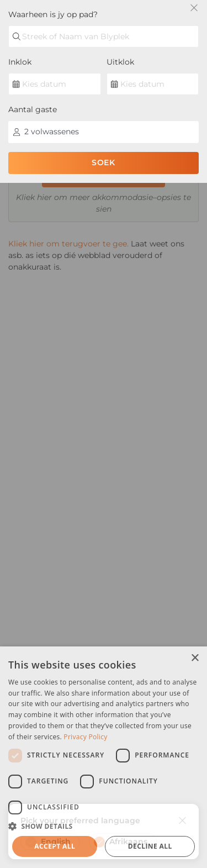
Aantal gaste (33, 109)
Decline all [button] (150, 846)
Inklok (20, 62)
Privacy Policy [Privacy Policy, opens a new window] (85, 737)
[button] (104, 826)
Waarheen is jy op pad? (53, 14)
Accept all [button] (55, 846)
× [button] (195, 658)
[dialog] (104, 757)
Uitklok (120, 62)
